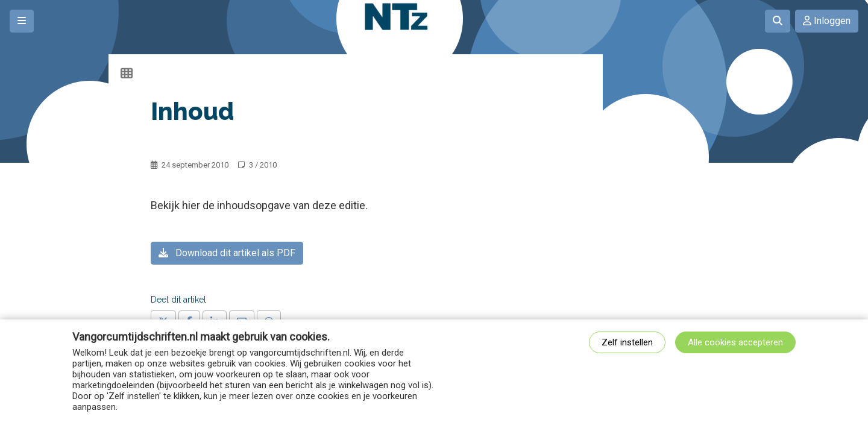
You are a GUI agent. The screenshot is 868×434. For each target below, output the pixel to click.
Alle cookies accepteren (735, 342)
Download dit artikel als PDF (227, 253)
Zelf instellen (627, 342)
